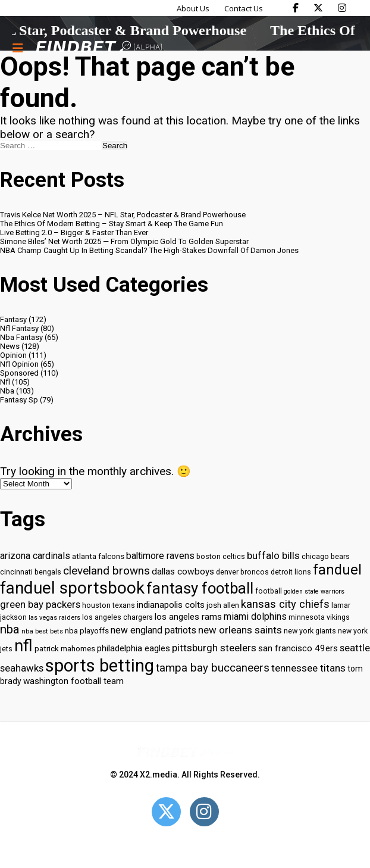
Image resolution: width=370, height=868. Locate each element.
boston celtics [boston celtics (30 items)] (221, 556)
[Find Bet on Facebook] (296, 8)
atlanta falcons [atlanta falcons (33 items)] (98, 556)
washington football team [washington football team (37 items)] (73, 681)
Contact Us (244, 8)
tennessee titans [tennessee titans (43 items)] (308, 668)
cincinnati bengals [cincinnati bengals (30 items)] (31, 572)
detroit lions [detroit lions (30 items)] (291, 572)
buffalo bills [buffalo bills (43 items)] (273, 555)
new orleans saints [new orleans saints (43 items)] (240, 630)
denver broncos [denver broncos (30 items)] (242, 572)
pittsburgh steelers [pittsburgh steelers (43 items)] (214, 648)
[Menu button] (18, 48)
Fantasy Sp (19, 400)
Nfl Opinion (19, 364)
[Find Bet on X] (318, 8)
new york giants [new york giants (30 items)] (310, 631)
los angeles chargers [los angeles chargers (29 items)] (117, 617)
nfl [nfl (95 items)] (23, 646)
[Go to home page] (99, 48)
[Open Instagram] (204, 812)
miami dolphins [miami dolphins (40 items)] (255, 616)
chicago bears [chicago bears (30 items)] (326, 556)
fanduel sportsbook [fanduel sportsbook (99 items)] (72, 588)
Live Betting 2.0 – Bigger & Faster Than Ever (74, 232)
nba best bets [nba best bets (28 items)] (42, 631)
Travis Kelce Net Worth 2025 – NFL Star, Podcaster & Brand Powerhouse (123, 215)
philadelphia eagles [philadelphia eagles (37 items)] (134, 648)
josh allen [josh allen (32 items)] (223, 605)
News (10, 346)
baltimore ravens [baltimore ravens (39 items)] (160, 556)
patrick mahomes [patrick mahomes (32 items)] (65, 649)
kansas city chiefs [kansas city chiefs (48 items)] (285, 604)
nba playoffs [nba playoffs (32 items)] (87, 631)
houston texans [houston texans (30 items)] (109, 605)
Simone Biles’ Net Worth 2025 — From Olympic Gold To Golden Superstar (124, 241)
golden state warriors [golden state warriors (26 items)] (314, 591)
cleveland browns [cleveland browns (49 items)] (106, 571)
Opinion (13, 355)
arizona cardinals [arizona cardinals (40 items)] (35, 556)
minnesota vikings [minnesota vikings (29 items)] (319, 617)
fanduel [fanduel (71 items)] (337, 570)
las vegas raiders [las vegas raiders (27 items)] (54, 618)
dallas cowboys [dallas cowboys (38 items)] (183, 572)
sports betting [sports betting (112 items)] (100, 666)
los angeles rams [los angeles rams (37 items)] (188, 617)
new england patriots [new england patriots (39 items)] (153, 630)
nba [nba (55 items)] (10, 629)
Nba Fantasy (21, 337)
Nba (7, 391)
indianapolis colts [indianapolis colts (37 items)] (171, 605)
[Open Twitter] (166, 812)
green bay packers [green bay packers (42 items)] (40, 605)
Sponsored (19, 373)
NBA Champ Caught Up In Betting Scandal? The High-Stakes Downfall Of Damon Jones (149, 250)
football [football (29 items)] (269, 591)
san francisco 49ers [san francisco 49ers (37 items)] (298, 648)
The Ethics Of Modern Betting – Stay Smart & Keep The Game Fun (112, 224)
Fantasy (13, 319)
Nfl (5, 382)
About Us (193, 8)
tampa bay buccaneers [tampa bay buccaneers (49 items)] (213, 668)
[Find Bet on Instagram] (342, 8)
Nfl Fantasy (19, 328)
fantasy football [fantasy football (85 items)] (200, 588)
